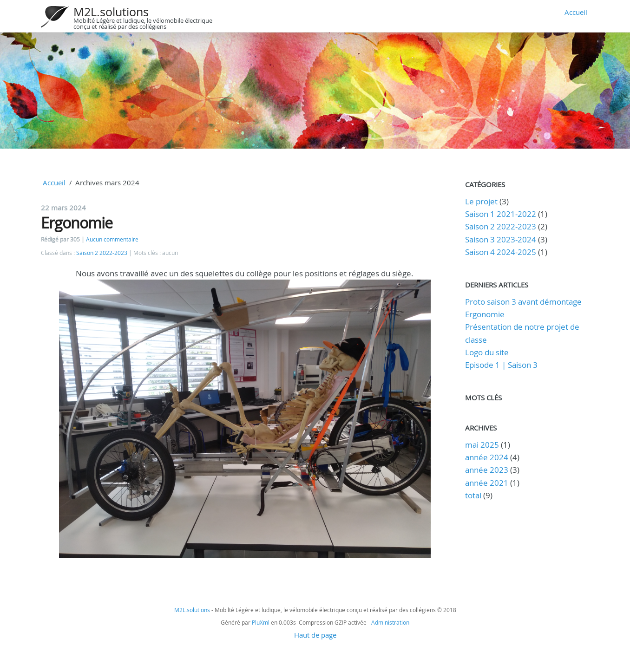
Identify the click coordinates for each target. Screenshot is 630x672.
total (474, 495)
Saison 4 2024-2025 (501, 252)
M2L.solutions (111, 12)
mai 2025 (482, 445)
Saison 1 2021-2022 (501, 214)
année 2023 (487, 470)
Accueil (576, 12)
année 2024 (487, 457)
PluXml (261, 622)
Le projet (481, 201)
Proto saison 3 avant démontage (523, 302)
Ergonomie (77, 223)
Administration (390, 622)
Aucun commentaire (112, 239)
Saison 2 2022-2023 (102, 253)
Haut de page (315, 635)
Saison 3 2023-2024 (501, 239)
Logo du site (487, 352)
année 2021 (487, 483)
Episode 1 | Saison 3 (501, 365)
